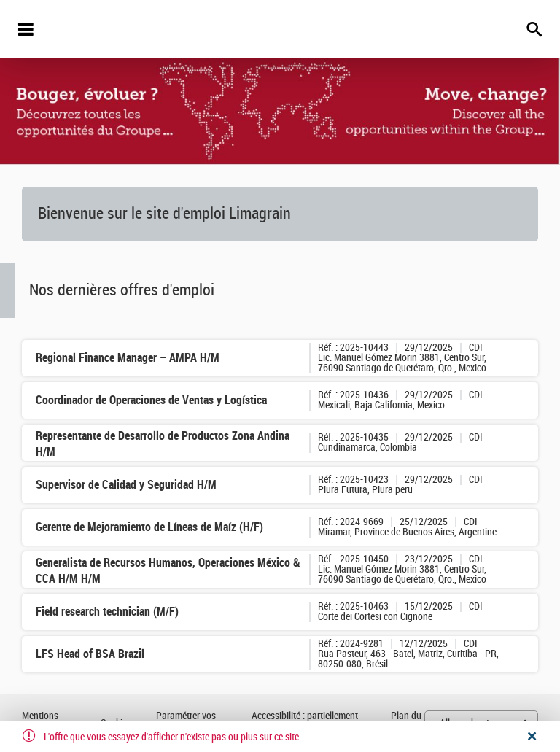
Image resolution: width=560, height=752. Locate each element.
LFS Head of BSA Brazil (90, 654)
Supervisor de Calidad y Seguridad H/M (126, 485)
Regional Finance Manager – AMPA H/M (128, 358)
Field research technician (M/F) (107, 612)
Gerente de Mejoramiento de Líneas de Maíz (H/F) (149, 527)
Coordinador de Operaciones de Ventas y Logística (151, 400)
